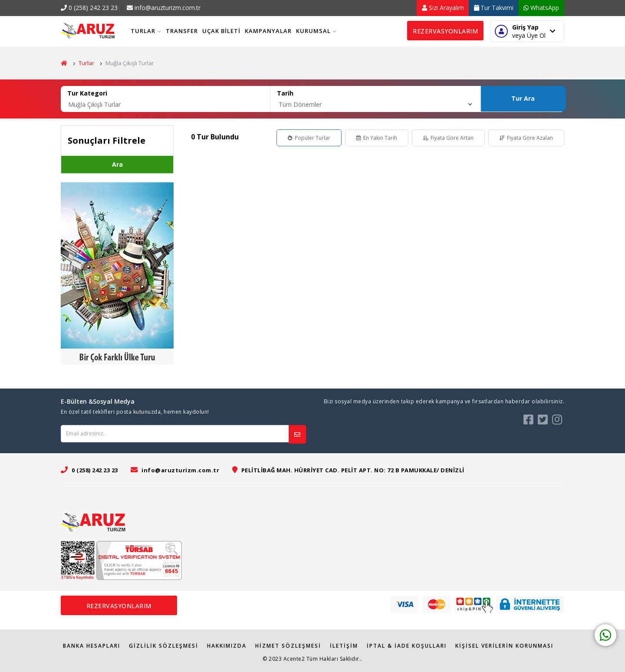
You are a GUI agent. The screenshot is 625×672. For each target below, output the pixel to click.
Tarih (285, 93)
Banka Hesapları (92, 646)
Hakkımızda (227, 646)
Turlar (146, 31)
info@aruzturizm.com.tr (164, 8)
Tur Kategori (87, 93)
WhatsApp (541, 8)
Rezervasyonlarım (445, 31)
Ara (117, 164)
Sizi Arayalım (443, 8)
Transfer (182, 31)
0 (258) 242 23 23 (89, 8)
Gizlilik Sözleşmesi (164, 646)
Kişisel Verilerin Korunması (504, 646)
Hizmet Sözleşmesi (288, 646)
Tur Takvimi (494, 8)
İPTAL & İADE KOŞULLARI (407, 646)
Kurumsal (316, 31)
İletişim (344, 646)
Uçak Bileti (221, 31)
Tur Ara (523, 98)
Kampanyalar (268, 31)
